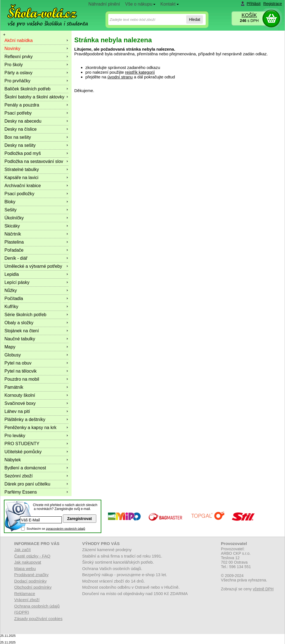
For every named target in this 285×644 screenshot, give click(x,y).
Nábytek (13, 460)
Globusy (13, 355)
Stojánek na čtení (22, 331)
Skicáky (12, 226)
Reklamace (25, 594)
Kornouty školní (20, 395)
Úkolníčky (14, 218)
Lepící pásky (17, 282)
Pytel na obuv (18, 363)
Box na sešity (18, 137)
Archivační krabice (23, 186)
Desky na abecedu (23, 121)
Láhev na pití (17, 411)
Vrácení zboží (27, 600)
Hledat (195, 19)
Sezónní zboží (19, 476)
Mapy (10, 347)
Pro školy (14, 65)
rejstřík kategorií (140, 72)
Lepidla (12, 274)
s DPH (249, 21)
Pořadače (14, 250)
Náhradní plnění (104, 4)
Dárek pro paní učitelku (27, 484)
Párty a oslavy (18, 73)
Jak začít (22, 550)
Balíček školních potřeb (27, 89)
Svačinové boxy (20, 403)
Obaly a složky (19, 323)
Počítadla (14, 299)
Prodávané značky (31, 575)
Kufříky (11, 307)
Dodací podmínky (30, 581)
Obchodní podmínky (33, 587)
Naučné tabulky (20, 339)
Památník (14, 387)
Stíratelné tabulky (22, 169)
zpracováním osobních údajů (66, 529)
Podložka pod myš (23, 153)
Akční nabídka (19, 40)
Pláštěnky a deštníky (25, 419)
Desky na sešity (20, 145)
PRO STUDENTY (22, 444)
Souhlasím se (56, 529)
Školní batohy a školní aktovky (34, 97)
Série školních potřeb (25, 315)
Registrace (273, 4)
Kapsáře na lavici (21, 178)
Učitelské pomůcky (23, 452)
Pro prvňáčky (17, 81)
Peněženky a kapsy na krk (30, 428)
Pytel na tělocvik (21, 371)
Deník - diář (16, 258)
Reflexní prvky (19, 57)
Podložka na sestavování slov (34, 161)
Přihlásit (254, 4)
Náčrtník (13, 234)
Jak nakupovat (28, 562)
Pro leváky (15, 436)
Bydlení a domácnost (25, 468)
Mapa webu (25, 569)
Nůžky (11, 290)
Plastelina (14, 242)
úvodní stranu (120, 77)
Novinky (12, 49)
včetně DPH (263, 589)
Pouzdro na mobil (22, 379)
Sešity (11, 210)
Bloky (10, 202)
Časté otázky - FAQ (32, 556)
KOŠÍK (249, 15)
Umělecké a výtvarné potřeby (33, 266)
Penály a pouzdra (22, 105)
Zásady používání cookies (38, 619)
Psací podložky (19, 194)
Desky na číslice (21, 129)
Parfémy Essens (21, 492)
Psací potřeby (18, 113)
